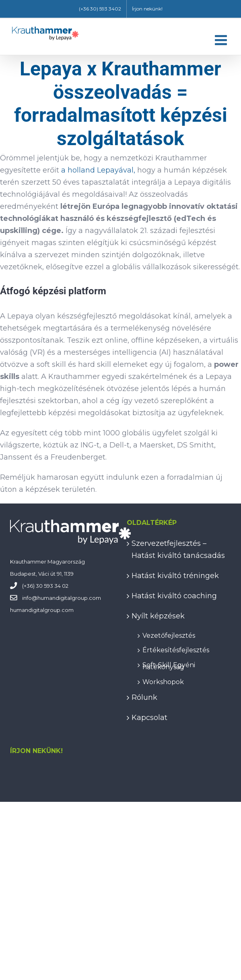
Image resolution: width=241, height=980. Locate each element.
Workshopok (163, 681)
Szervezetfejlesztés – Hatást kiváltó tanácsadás (178, 549)
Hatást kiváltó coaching (174, 596)
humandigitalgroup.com (69, 598)
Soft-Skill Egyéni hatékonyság (169, 665)
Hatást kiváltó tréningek (175, 576)
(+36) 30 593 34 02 (45, 586)
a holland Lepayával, (98, 170)
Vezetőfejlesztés (169, 634)
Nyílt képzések (158, 616)
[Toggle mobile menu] (222, 40)
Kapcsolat (149, 718)
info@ (30, 598)
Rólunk (144, 697)
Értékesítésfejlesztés (176, 649)
